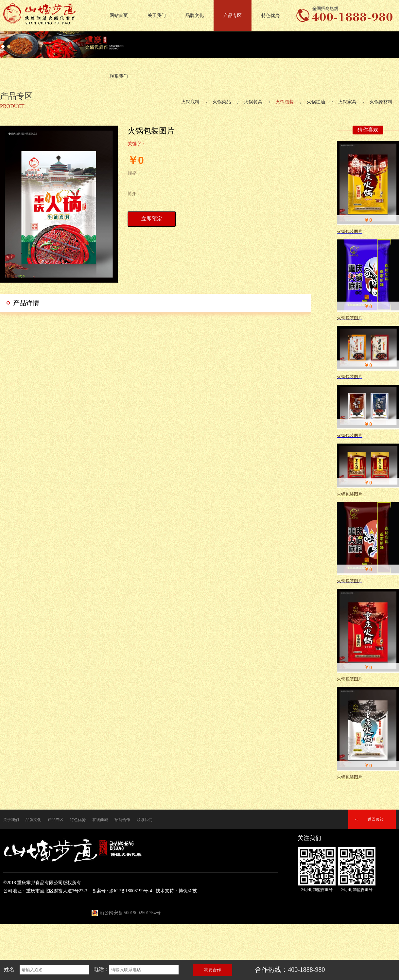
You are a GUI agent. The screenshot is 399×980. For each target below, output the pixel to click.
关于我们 (157, 16)
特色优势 (270, 16)
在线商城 (100, 820)
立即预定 (152, 219)
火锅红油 (316, 102)
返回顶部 (375, 819)
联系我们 (119, 76)
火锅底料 (190, 102)
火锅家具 (347, 102)
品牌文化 (195, 16)
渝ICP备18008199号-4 (131, 891)
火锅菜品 (222, 102)
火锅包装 (285, 102)
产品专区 (233, 16)
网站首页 (119, 16)
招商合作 (122, 820)
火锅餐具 (253, 102)
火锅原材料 (381, 102)
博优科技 (188, 891)
